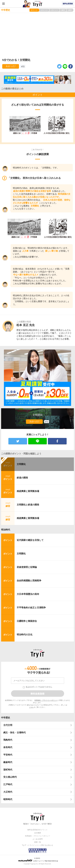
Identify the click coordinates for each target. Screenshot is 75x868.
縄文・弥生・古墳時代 (15, 733)
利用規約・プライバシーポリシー (46, 700)
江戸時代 (8, 784)
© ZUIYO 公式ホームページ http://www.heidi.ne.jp (38, 860)
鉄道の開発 (22, 478)
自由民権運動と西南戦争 (29, 581)
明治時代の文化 (25, 635)
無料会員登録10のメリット (37, 830)
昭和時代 (8, 799)
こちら (31, 707)
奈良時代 (8, 747)
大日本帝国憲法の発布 (28, 594)
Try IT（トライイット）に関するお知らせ (37, 845)
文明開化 (21, 464)
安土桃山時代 (10, 777)
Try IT (38, 4)
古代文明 (8, 725)
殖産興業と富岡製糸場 (28, 491)
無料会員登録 (68, 4)
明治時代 (6, 530)
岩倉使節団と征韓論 (27, 567)
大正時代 (8, 792)
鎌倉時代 (8, 762)
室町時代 (8, 770)
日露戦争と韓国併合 (27, 621)
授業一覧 (38, 842)
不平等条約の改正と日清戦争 (31, 608)
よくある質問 (38, 839)
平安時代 (8, 755)
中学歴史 (6, 718)
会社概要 (38, 833)
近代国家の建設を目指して (30, 540)
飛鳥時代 (8, 740)
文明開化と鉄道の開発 (28, 505)
